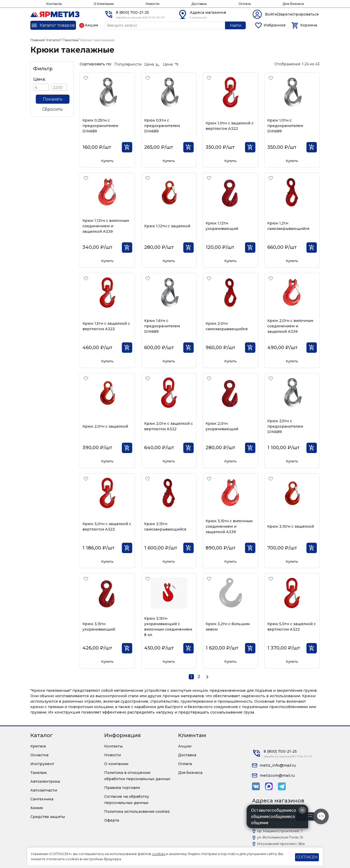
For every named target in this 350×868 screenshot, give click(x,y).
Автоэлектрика (45, 781)
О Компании (104, 4)
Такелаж (39, 773)
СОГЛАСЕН (307, 857)
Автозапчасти (44, 790)
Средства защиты (48, 817)
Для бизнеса (293, 4)
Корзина (309, 25)
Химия (37, 808)
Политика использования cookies (137, 811)
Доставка (199, 4)
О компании (116, 764)
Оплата (245, 4)
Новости (153, 4)
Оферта (112, 820)
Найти (236, 25)
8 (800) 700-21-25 (132, 12)
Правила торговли (122, 788)
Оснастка (39, 755)
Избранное (275, 25)
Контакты (54, 4)
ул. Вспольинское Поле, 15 (280, 837)
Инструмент (42, 764)
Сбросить (52, 109)
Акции (185, 746)
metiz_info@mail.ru (278, 765)
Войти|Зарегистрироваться (292, 14)
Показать (53, 99)
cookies (159, 854)
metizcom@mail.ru (277, 775)
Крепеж (38, 746)
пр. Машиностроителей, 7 (280, 831)
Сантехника (42, 799)
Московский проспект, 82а (281, 844)
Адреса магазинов (208, 12)
